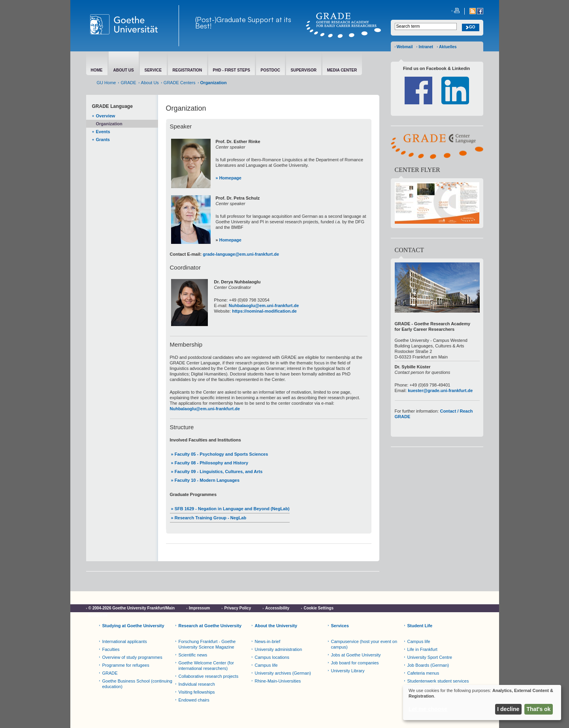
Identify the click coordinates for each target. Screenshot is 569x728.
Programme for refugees (126, 665)
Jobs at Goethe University (356, 655)
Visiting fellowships (197, 692)
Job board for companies (355, 663)
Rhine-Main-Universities (278, 681)
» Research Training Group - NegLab (209, 518)
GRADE (128, 83)
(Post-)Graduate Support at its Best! (243, 23)
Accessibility (277, 608)
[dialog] (482, 703)
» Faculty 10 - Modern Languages (205, 480)
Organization (109, 124)
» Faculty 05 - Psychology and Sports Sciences (220, 454)
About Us (150, 83)
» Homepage (229, 178)
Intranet (426, 47)
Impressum (199, 608)
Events (103, 132)
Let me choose (428, 709)
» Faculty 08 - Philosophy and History (210, 463)
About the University (276, 626)
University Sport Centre (430, 657)
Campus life (266, 665)
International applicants (125, 641)
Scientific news (193, 655)
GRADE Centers (180, 83)
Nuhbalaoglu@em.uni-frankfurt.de (264, 306)
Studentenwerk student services (438, 681)
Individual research (197, 684)
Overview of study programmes (132, 657)
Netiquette (98, 615)
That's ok (539, 709)
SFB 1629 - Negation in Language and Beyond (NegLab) (232, 509)
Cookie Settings (318, 608)
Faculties (111, 649)
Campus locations (272, 657)
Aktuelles (448, 47)
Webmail (405, 47)
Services (340, 626)
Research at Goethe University (210, 626)
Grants (103, 140)
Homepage (230, 240)
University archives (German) (283, 673)
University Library (348, 671)
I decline (508, 709)
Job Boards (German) (428, 665)
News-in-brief (268, 641)
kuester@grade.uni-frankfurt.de (440, 390)
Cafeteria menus (423, 673)
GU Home (106, 83)
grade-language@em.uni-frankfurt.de (241, 254)
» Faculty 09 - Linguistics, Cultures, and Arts (217, 472)
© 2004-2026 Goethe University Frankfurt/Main (132, 608)
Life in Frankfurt (422, 649)
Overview (106, 116)
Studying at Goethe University (133, 626)
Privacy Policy (237, 608)
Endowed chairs (194, 700)
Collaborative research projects (209, 676)
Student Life (420, 626)
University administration (279, 649)
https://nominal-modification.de (264, 311)
